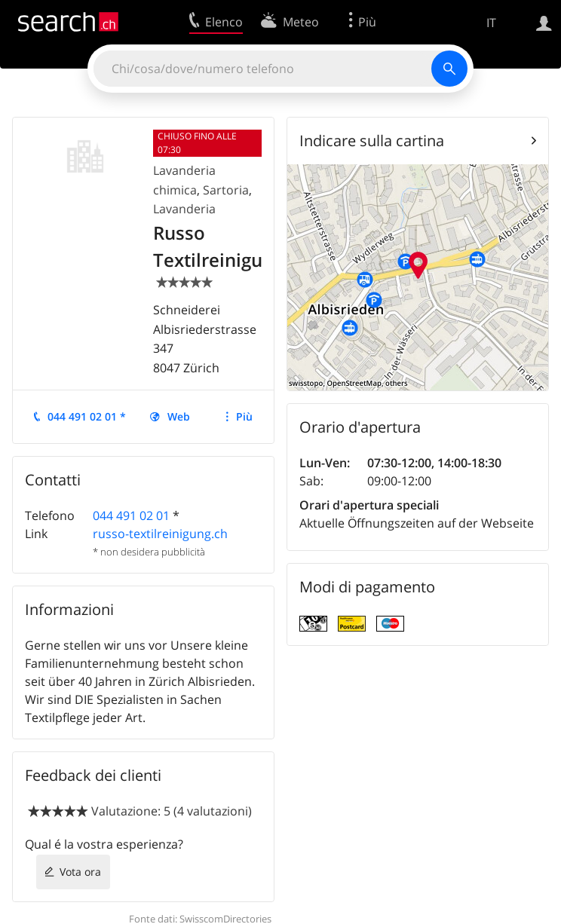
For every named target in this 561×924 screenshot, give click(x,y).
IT (491, 23)
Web (179, 416)
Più (244, 416)
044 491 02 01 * (87, 416)
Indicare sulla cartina (372, 141)
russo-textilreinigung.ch (160, 534)
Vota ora (80, 872)
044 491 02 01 (131, 516)
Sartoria (226, 190)
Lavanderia (184, 209)
